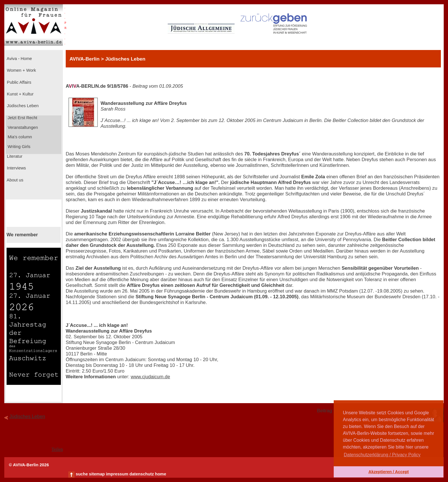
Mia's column (19, 137)
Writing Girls (19, 147)
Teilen (57, 449)
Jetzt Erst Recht (22, 118)
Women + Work (21, 70)
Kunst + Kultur (20, 94)
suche (82, 474)
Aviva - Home (19, 59)
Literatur (14, 156)
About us (15, 180)
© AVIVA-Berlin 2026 (29, 465)
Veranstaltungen (22, 127)
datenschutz (142, 474)
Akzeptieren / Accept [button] (388, 472)
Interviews (16, 168)
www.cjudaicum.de (150, 377)
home (160, 474)
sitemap (97, 474)
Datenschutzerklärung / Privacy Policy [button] (382, 455)
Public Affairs (18, 82)
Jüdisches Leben (22, 106)
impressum (117, 474)
